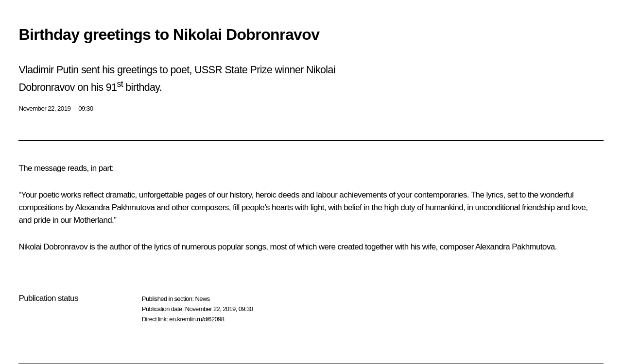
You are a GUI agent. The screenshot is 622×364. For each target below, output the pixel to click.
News (202, 299)
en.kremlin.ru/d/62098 (197, 319)
